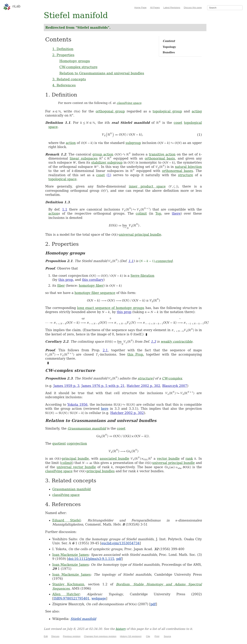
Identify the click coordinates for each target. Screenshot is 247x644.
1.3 (154, 341)
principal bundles (101, 471)
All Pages (155, 8)
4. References (64, 85)
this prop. (66, 280)
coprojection (77, 443)
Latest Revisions (172, 8)
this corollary (93, 280)
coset (178, 123)
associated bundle (115, 459)
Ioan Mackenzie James (71, 555)
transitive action (162, 154)
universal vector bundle (76, 467)
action (71, 143)
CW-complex (172, 378)
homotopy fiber (91, 286)
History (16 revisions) (131, 636)
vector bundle (168, 459)
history (121, 629)
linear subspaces (84, 158)
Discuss (55, 636)
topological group (167, 111)
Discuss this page (193, 8)
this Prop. (136, 354)
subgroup (133, 143)
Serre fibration (142, 276)
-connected (156, 261)
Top (158, 213)
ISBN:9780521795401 (71, 598)
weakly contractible (177, 341)
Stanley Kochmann (68, 584)
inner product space (147, 186)
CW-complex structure (78, 67)
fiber (61, 286)
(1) (109, 175)
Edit (46, 636)
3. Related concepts (69, 79)
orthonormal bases (177, 171)
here (105, 409)
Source (167, 636)
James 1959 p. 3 (66, 386)
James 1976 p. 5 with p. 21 (103, 386)
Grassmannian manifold (87, 428)
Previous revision (72, 636)
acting (197, 111)
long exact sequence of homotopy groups (111, 308)
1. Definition (63, 49)
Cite (148, 636)
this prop (124, 312)
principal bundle (75, 459)
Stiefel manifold (83, 619)
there (176, 213)
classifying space (129, 103)
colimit (141, 213)
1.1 (65, 209)
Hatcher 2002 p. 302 (143, 386)
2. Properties (63, 55)
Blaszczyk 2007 (175, 386)
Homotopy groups (75, 61)
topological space (62, 179)
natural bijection (188, 167)
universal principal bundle (140, 235)
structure (186, 175)
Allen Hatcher (66, 594)
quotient (59, 443)
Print (157, 636)
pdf (119, 559)
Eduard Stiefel (66, 520)
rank (189, 459)
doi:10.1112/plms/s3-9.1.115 (91, 559)
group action (103, 154)
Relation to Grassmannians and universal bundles (102, 73)
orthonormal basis (160, 158)
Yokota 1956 (77, 405)
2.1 (105, 350)
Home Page (140, 8)
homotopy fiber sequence (95, 293)
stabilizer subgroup (107, 162)
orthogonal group (110, 111)
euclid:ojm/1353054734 (120, 543)
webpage (99, 598)
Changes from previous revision (100, 636)
